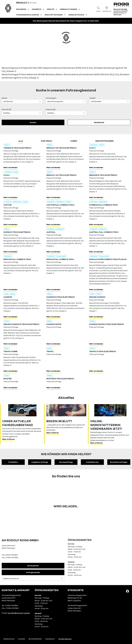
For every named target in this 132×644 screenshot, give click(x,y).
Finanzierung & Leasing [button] (28, 15)
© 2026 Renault (65, 639)
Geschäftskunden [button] (54, 15)
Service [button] (51, 9)
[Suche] (98, 9)
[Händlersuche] (107, 9)
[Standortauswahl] (33, 578)
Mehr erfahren (9, 439)
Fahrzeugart (51, 98)
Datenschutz (9, 639)
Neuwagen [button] (21, 9)
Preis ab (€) (6, 109)
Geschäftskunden (104, 141)
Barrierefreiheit (35, 639)
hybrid (74, 141)
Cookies (21, 639)
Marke (4, 98)
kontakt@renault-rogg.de (19, 613)
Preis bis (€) (51, 109)
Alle (21, 141)
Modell (93, 98)
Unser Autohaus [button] (76, 15)
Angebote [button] (37, 9)
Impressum (50, 639)
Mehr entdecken (11, 167)
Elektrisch (47, 141)
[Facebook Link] (127, 591)
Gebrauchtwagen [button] (69, 9)
